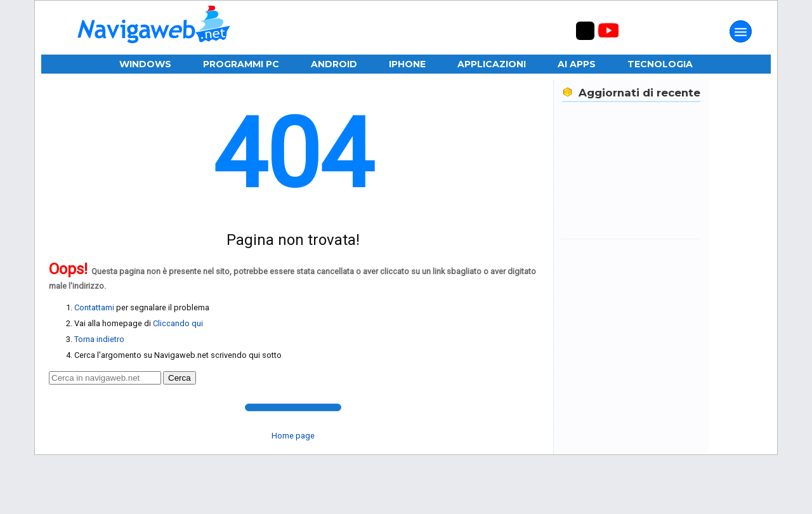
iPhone (407, 64)
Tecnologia (660, 64)
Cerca (180, 378)
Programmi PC (241, 64)
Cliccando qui (178, 323)
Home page (293, 436)
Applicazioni (492, 64)
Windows (145, 64)
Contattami (94, 307)
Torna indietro (99, 339)
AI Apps (577, 64)
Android (334, 64)
